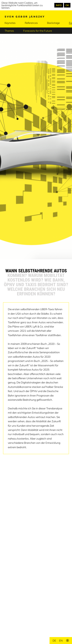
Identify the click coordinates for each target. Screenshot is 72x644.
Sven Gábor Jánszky (25, 17)
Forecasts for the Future (38, 31)
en (61, 640)
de (54, 640)
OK (67, 5)
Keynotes (10, 23)
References (31, 23)
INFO (59, 5)
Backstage (53, 23)
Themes (9, 31)
